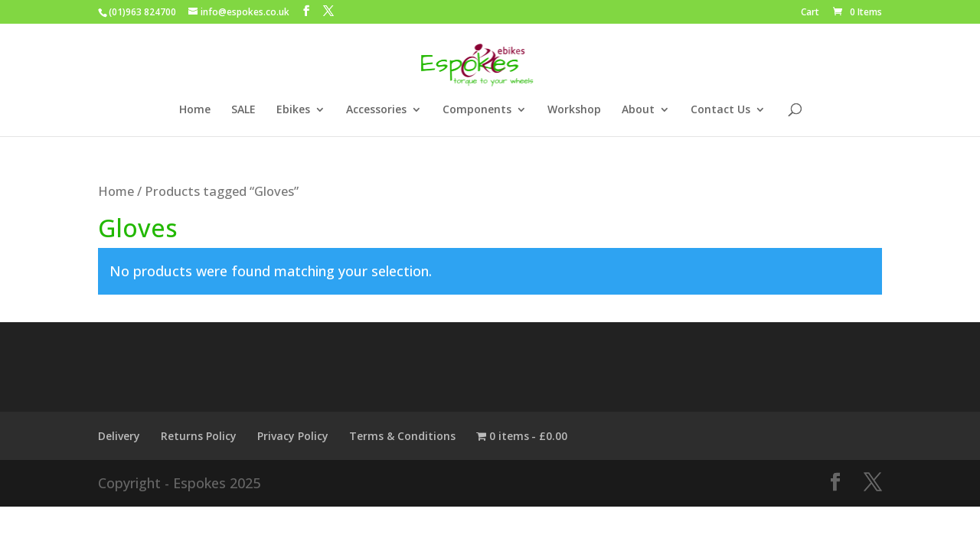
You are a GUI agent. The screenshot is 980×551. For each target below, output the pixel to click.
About (638, 110)
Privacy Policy (293, 436)
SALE (243, 110)
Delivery (119, 436)
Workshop (574, 110)
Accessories (376, 110)
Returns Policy (199, 436)
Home (195, 110)
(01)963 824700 (142, 12)
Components (477, 110)
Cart (810, 13)
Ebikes (293, 110)
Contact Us (720, 110)
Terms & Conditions (402, 436)
